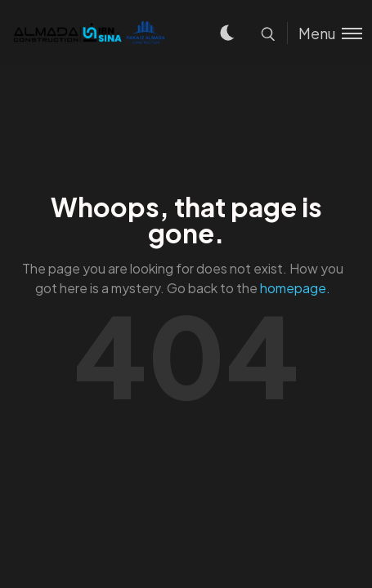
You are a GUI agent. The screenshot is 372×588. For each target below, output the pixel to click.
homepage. (295, 288)
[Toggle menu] (325, 33)
